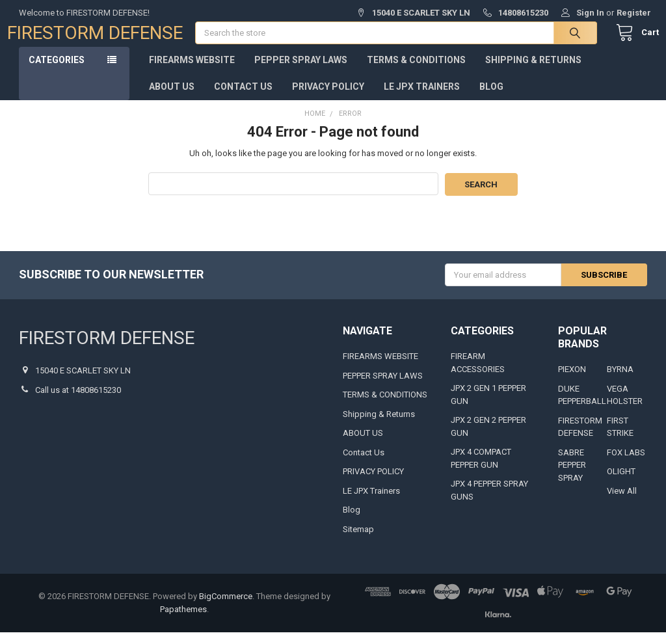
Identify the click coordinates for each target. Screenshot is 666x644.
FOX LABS (626, 464)
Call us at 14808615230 (78, 402)
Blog (491, 99)
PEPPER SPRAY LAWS (301, 72)
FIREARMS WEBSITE (192, 72)
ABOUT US (172, 99)
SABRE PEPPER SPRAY (572, 477)
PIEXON (572, 382)
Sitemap (358, 541)
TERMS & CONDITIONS (416, 72)
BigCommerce (226, 609)
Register (634, 13)
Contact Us (243, 99)
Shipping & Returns (533, 72)
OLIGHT (621, 484)
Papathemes (183, 621)
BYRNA (620, 382)
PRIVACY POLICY (328, 99)
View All (622, 503)
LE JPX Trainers (422, 99)
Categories (57, 72)
